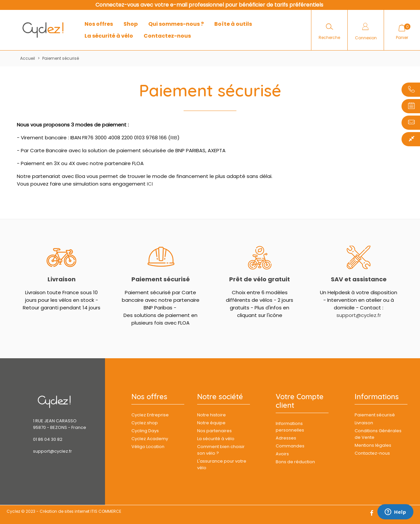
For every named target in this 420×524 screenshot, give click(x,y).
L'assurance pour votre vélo (222, 464)
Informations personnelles (290, 427)
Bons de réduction (295, 462)
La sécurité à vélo (109, 36)
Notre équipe (211, 423)
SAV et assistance (359, 279)
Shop (131, 24)
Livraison (62, 279)
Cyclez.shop (145, 423)
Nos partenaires (214, 431)
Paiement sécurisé (161, 279)
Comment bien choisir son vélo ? (221, 450)
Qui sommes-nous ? (176, 24)
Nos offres (99, 24)
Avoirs (282, 454)
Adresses (286, 438)
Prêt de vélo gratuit (260, 279)
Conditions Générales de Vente (378, 434)
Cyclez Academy (150, 439)
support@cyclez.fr (359, 315)
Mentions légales (373, 445)
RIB (174, 138)
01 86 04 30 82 (48, 439)
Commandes (290, 446)
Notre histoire (211, 415)
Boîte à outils (233, 24)
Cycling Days (145, 431)
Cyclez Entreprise (150, 415)
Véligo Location (148, 447)
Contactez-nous (167, 36)
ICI (150, 184)
